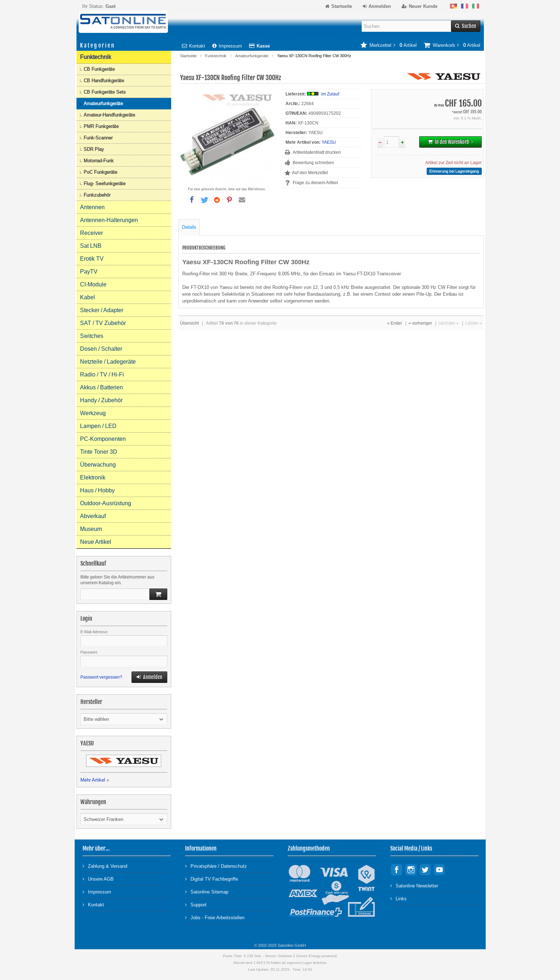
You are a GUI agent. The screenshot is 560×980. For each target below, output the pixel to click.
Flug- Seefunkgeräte (105, 184)
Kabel (88, 297)
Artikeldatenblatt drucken (317, 152)
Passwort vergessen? (101, 677)
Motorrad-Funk (99, 161)
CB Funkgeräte (99, 69)
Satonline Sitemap (207, 892)
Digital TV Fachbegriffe (212, 879)
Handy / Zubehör (101, 400)
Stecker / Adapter (102, 310)
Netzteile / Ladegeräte (108, 362)
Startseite (188, 56)
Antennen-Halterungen (109, 220)
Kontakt (194, 46)
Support (196, 904)
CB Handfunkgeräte (104, 81)
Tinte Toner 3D (99, 452)
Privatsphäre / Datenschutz (216, 866)
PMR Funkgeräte (101, 126)
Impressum (227, 46)
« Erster (395, 323)
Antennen (92, 207)
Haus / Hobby (97, 490)
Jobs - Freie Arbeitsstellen (215, 917)
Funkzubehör (97, 195)
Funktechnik (216, 56)
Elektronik (93, 477)
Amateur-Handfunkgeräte (109, 115)
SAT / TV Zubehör (103, 323)
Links (398, 898)
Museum (91, 529)
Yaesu (227, 287)
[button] (192, 200)
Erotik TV (92, 259)
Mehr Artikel (93, 780)
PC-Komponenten (103, 439)
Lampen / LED (98, 426)
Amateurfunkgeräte (252, 56)
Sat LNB (91, 246)
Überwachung (98, 465)
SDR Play (94, 149)
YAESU (329, 142)
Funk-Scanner (98, 138)
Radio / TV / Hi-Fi (102, 375)
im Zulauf (330, 94)
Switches (92, 336)
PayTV (89, 272)
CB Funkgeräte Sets (105, 92)
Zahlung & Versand (105, 866)
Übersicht (189, 323)
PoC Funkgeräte (100, 172)
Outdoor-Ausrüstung (106, 503)
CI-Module (93, 284)
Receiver (91, 233)
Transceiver (389, 274)
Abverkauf (93, 516)
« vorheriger (420, 323)
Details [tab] (189, 227)
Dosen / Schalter (101, 349)
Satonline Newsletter (414, 885)
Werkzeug (93, 413)
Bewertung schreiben (313, 163)
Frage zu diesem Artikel (315, 183)
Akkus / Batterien (101, 387)
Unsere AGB (98, 879)
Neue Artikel (96, 542)
